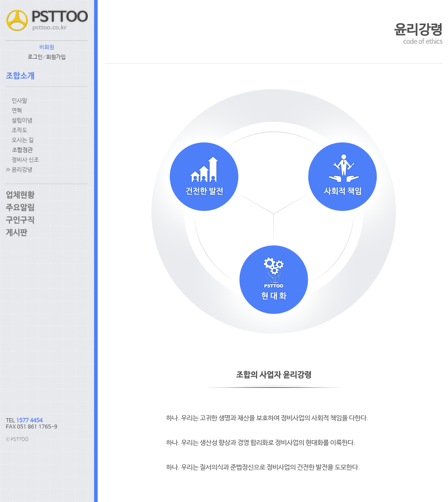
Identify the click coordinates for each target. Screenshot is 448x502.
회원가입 (56, 57)
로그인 (35, 57)
